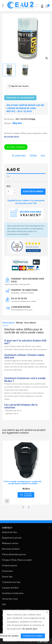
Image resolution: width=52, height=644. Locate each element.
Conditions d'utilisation (13, 593)
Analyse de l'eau (10, 532)
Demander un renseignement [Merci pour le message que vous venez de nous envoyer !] (20, 98)
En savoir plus (19, 155)
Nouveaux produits (11, 549)
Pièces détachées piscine (14, 555)
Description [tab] (9, 323)
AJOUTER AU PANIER (33, 192)
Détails (33, 155)
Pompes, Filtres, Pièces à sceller (17, 560)
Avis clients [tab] (30, 323)
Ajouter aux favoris (18, 86)
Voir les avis (33, 251)
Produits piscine (10, 566)
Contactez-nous (10, 599)
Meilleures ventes (10, 543)
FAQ (4, 604)
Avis (43, 155)
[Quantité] (10, 192)
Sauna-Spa (7, 577)
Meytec (17, 123)
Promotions (8, 571)
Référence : (10, 119)
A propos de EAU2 (10, 588)
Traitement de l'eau (11, 582)
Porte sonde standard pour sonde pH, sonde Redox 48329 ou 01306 (23, 482)
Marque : (8, 123)
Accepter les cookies (33, 636)
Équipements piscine (12, 538)
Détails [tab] (20, 323)
